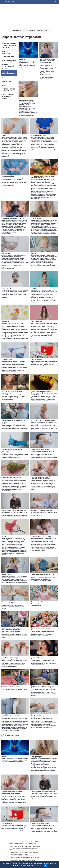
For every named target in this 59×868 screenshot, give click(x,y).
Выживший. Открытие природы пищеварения (13, 392)
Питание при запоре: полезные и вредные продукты (43, 177)
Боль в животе (6, 574)
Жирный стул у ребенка (10, 602)
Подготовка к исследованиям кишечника (12, 450)
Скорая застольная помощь (41, 628)
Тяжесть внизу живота (39, 135)
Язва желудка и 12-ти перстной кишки (9, 96)
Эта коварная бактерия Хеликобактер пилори (15, 421)
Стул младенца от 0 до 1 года (41, 537)
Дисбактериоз (7, 81)
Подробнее (38, 865)
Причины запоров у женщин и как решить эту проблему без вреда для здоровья (28, 103)
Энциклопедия (9, 2)
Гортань (22, 59)
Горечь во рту (6, 288)
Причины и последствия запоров (13, 218)
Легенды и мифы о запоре (40, 450)
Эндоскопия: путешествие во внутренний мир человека (12, 629)
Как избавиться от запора (11, 715)
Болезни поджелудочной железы (8, 66)
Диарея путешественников (11, 686)
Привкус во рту (36, 218)
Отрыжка (34, 288)
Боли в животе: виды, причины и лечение (47, 60)
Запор (4, 85)
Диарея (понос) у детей (39, 602)
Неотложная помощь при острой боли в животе (42, 575)
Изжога (4, 135)
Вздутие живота (7, 360)
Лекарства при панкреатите (11, 477)
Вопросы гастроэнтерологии (9, 73)
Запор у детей (36, 715)
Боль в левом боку (8, 176)
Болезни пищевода (9, 61)
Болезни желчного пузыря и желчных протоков (9, 46)
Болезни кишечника (6, 52)
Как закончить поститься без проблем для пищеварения (41, 478)
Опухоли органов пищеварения (8, 90)
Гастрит (4, 78)
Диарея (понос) (7, 253)
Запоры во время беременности (42, 510)
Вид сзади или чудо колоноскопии (43, 686)
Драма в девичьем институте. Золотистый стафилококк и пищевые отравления (44, 393)
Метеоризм (5, 322)
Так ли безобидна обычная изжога (43, 421)
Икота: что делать (37, 657)
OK (45, 865)
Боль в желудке (36, 322)
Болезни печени (8, 57)
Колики (34, 253)
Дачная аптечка (37, 360)
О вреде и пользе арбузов (11, 657)
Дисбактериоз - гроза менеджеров (14, 510)
